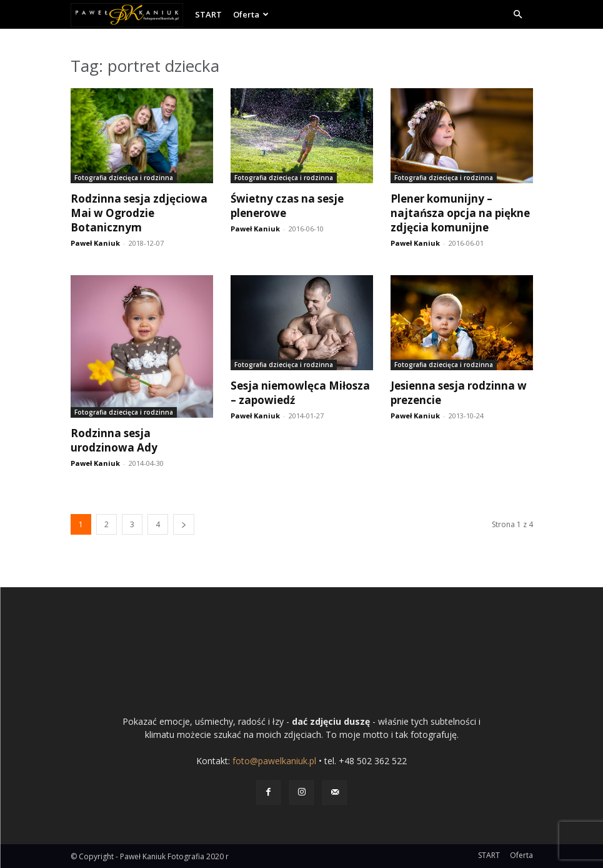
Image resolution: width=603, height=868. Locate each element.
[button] (518, 15)
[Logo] (130, 14)
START (208, 14)
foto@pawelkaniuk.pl (274, 761)
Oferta (251, 14)
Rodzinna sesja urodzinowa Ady (114, 440)
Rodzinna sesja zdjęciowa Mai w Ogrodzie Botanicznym (139, 213)
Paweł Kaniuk (95, 243)
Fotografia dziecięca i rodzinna (124, 178)
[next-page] (184, 524)
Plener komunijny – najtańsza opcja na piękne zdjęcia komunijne (460, 213)
